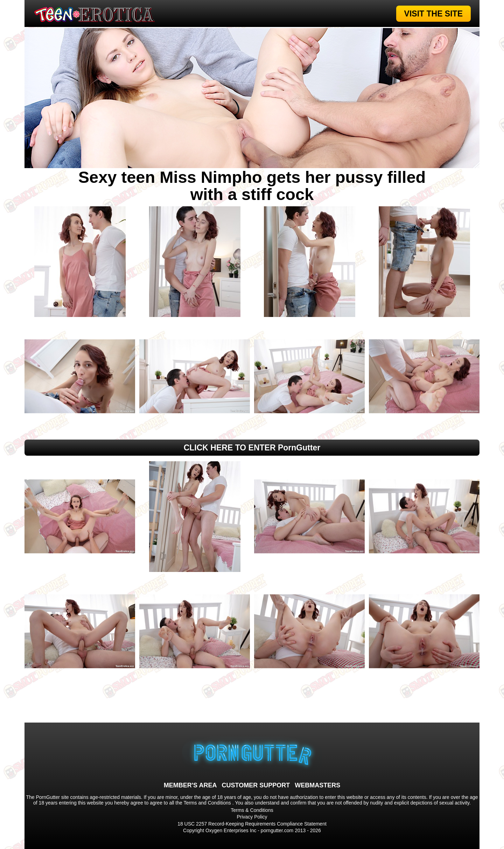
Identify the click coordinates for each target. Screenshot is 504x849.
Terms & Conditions (252, 810)
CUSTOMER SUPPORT (256, 785)
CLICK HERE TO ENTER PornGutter (252, 448)
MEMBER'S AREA (190, 785)
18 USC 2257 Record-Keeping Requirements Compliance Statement (252, 824)
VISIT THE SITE (433, 14)
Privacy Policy (252, 817)
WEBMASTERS (317, 785)
